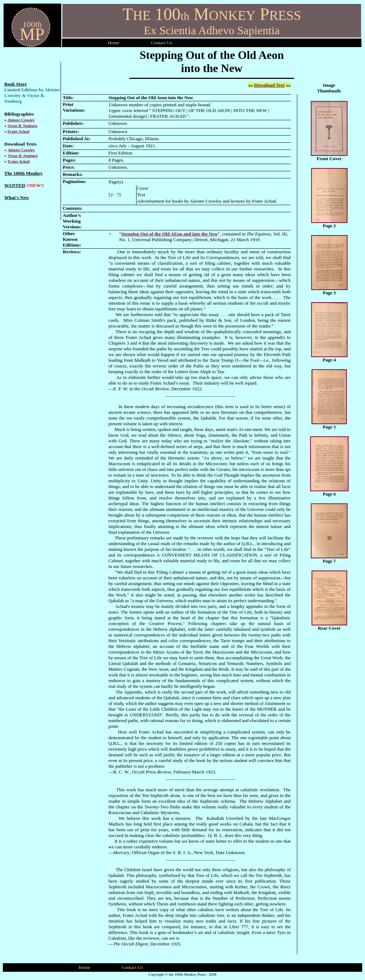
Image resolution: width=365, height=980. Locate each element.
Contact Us (132, 967)
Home (114, 43)
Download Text (269, 85)
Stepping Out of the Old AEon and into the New (169, 234)
